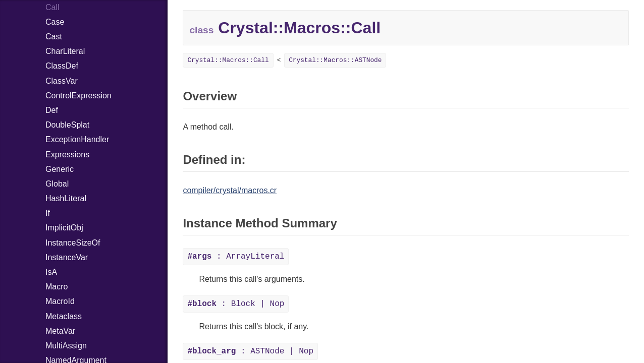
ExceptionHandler (77, 139)
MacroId (60, 301)
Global (57, 184)
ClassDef (62, 66)
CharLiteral (65, 51)
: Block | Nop (236, 304)
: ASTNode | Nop (250, 351)
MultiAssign (66, 346)
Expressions (67, 155)
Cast (54, 37)
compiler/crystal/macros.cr (230, 190)
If (48, 213)
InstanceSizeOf (73, 243)
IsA (51, 272)
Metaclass (64, 316)
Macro (57, 287)
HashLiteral (66, 198)
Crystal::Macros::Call (228, 60)
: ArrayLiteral (236, 257)
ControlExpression (78, 96)
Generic (60, 169)
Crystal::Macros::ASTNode (335, 60)
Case (55, 22)
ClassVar (62, 81)
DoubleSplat (67, 125)
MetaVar (60, 331)
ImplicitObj (64, 228)
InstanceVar (67, 257)
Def (52, 110)
